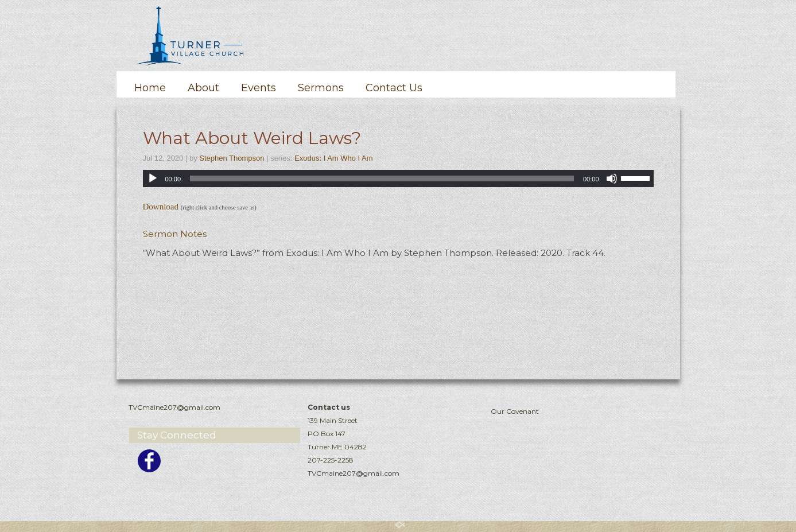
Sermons (321, 88)
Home (150, 88)
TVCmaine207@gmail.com (354, 473)
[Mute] (612, 178)
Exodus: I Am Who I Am (334, 158)
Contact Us (394, 88)
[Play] (153, 178)
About (203, 88)
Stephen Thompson (232, 158)
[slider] (382, 178)
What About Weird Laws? (252, 138)
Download (161, 207)
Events (259, 88)
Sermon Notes (175, 234)
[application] (398, 178)
